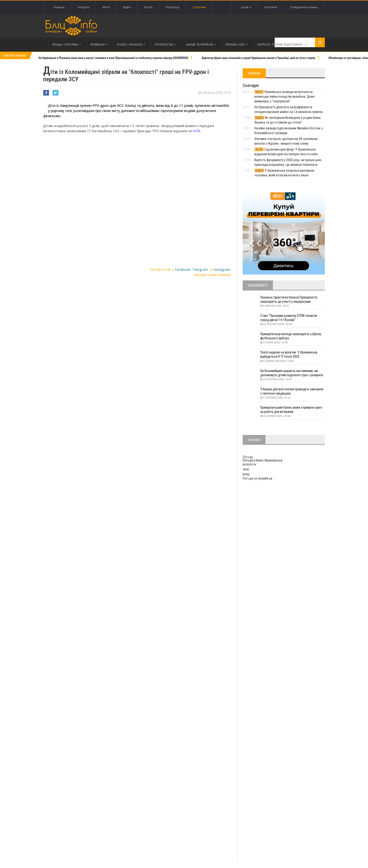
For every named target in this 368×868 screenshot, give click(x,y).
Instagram (222, 269)
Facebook (183, 269)
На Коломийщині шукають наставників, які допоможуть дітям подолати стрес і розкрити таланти (292, 373)
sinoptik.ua (265, 478)
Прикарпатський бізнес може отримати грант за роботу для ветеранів (292, 410)
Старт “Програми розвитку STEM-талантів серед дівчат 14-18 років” (289, 318)
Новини (59, 7)
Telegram (200, 269)
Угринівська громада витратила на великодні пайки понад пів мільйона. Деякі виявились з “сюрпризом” (285, 97)
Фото (106, 7)
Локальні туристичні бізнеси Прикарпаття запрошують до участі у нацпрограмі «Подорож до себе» (289, 300)
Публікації (172, 7)
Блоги (148, 7)
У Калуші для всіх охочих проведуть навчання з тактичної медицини (292, 391)
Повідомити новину (304, 7)
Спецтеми (199, 7)
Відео (127, 7)
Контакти (271, 7)
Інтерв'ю (84, 7)
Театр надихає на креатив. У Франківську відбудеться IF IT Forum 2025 (289, 354)
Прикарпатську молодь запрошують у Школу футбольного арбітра (291, 336)
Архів (246, 7)
